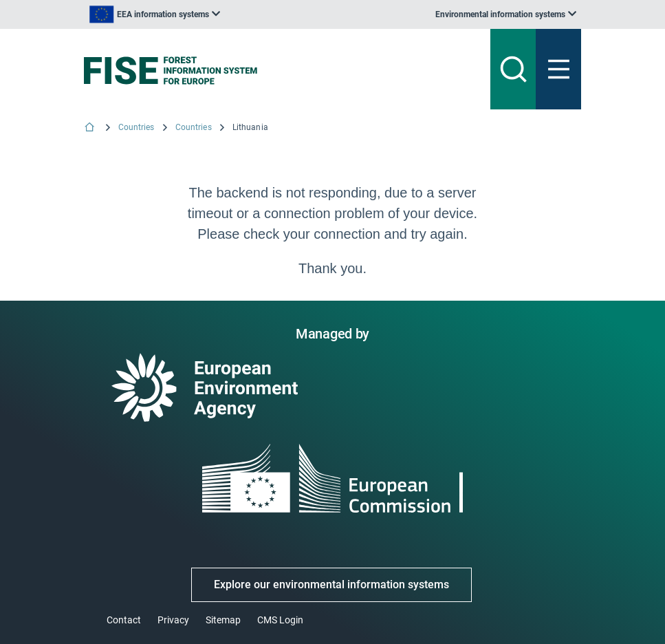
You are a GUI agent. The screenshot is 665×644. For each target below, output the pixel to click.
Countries (137, 127)
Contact (124, 620)
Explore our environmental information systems (331, 584)
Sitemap (223, 620)
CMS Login (280, 620)
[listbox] (155, 14)
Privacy (173, 620)
